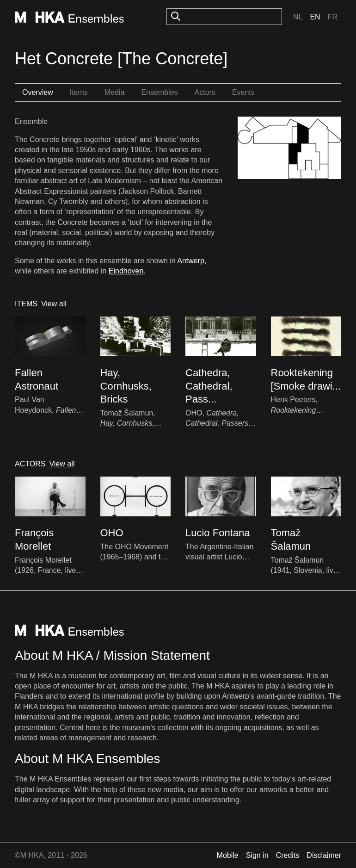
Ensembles (159, 92)
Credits (288, 855)
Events (243, 92)
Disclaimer (324, 855)
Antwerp (191, 261)
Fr (333, 17)
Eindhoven (126, 271)
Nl (298, 17)
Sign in (257, 855)
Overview (38, 92)
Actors (205, 92)
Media (115, 92)
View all (54, 304)
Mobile (228, 855)
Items (79, 92)
